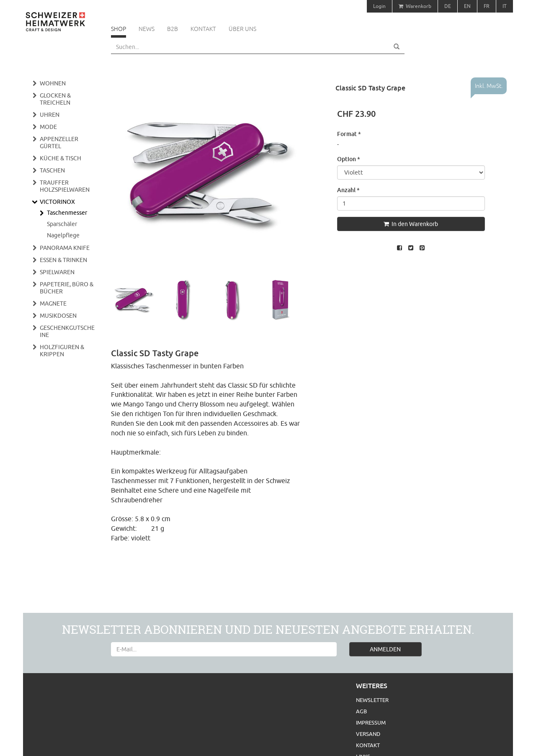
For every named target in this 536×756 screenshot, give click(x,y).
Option (349, 159)
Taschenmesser (67, 213)
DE (448, 6)
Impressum (371, 723)
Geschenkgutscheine (67, 331)
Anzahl (348, 190)
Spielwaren (57, 272)
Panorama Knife (65, 248)
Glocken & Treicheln (55, 99)
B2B (173, 29)
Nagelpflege (63, 235)
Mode (48, 127)
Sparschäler (62, 224)
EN (467, 6)
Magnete (53, 303)
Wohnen (53, 83)
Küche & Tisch (61, 158)
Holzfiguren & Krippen (62, 351)
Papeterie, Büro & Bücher (67, 288)
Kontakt (203, 29)
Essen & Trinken (63, 260)
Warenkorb (415, 6)
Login (379, 6)
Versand (368, 734)
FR (487, 6)
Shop (119, 29)
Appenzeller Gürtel (59, 143)
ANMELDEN (385, 649)
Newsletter (372, 700)
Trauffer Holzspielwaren (65, 186)
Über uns (242, 29)
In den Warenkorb (411, 224)
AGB (361, 711)
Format (349, 134)
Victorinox (57, 202)
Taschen (52, 170)
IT (505, 6)
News (147, 29)
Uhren (50, 115)
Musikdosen (58, 316)
